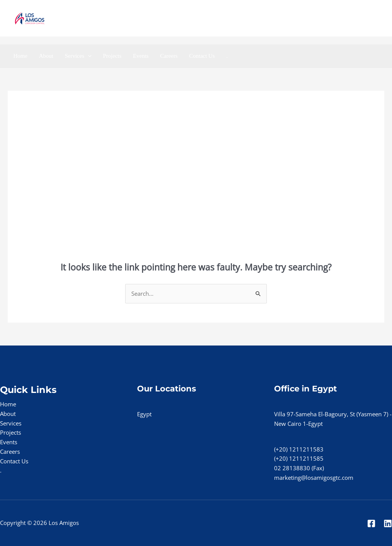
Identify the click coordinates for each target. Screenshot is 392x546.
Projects (112, 56)
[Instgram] (380, 19)
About (46, 56)
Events (141, 56)
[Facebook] (346, 19)
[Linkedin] (363, 19)
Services (78, 56)
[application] (88, 56)
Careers (169, 56)
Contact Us (202, 56)
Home (20, 56)
